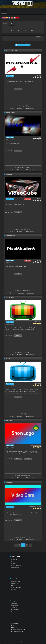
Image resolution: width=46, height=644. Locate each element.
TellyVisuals (10, 297)
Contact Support (16, 582)
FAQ (13, 585)
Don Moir (39, 322)
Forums (14, 589)
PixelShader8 (10, 236)
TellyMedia (10, 359)
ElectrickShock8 (11, 51)
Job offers (14, 608)
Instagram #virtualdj (18, 630)
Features (14, 563)
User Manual (15, 583)
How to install (30, 108)
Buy (12, 561)
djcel (40, 75)
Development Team (36, 445)
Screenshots (15, 567)
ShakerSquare (11, 112)
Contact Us (15, 606)
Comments (21, 108)
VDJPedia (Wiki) (16, 587)
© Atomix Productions (23, 642)
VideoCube (10, 174)
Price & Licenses (16, 565)
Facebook (15, 626)
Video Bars (10, 482)
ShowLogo (9, 421)
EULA (13, 611)
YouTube (15, 628)
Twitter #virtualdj (17, 632)
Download (14, 559)
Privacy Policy (15, 609)
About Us (14, 604)
